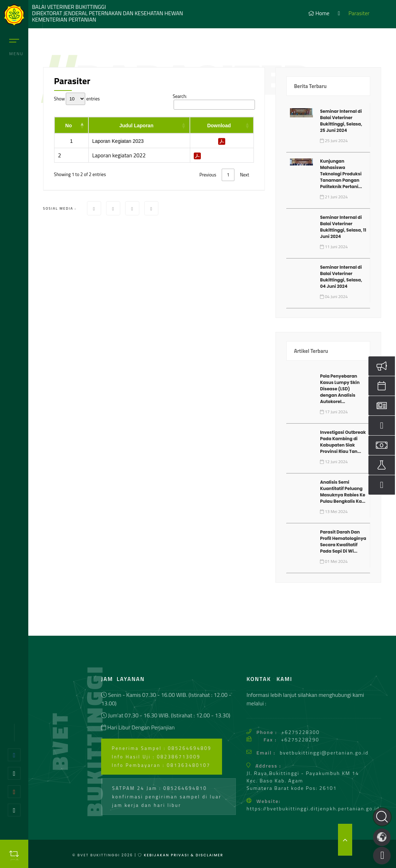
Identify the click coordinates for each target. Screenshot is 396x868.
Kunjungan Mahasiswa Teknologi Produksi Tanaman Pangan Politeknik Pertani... (341, 174)
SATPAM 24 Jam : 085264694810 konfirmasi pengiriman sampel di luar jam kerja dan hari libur (167, 797)
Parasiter (359, 13)
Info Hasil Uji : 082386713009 (156, 757)
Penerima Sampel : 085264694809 (162, 748)
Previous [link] (208, 175)
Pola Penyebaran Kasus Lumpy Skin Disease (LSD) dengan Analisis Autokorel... (340, 389)
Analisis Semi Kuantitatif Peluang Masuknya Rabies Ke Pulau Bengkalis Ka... (343, 492)
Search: (213, 101)
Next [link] (245, 175)
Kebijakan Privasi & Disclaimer (183, 855)
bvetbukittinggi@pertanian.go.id (324, 753)
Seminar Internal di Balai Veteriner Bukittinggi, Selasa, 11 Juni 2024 (343, 227)
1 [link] (228, 175)
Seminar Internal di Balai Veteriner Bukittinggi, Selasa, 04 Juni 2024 (341, 277)
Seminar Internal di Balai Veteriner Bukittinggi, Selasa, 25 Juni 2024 (341, 121)
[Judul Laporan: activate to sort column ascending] (139, 125)
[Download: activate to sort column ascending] (222, 125)
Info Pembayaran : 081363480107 (161, 765)
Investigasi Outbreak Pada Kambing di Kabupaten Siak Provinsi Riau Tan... (343, 442)
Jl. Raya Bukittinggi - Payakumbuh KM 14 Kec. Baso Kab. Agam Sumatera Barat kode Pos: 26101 (303, 780)
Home (319, 13)
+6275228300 (301, 732)
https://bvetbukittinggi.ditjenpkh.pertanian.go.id (313, 808)
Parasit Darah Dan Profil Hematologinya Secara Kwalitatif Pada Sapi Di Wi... (343, 541)
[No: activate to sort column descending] (72, 125)
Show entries (77, 99)
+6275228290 (300, 739)
